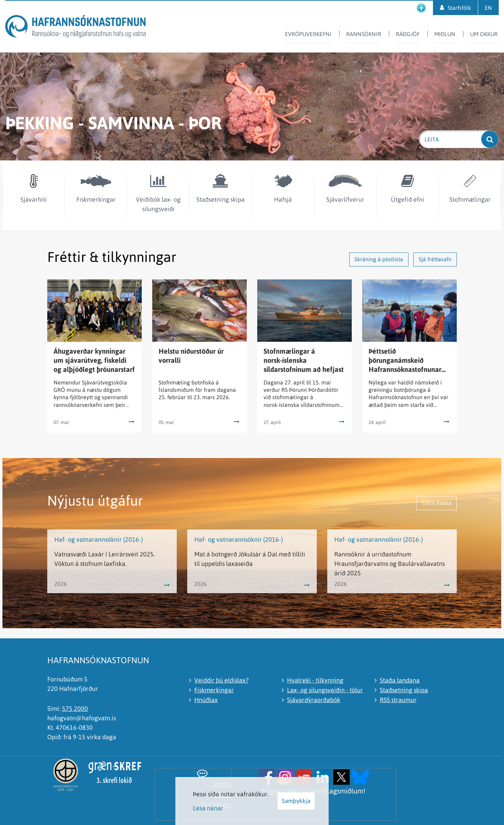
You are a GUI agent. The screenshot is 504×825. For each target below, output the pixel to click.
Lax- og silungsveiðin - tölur (325, 690)
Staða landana (400, 680)
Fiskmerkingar (214, 690)
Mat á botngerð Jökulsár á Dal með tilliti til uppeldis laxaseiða (250, 559)
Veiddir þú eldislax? (221, 680)
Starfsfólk (459, 8)
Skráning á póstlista (379, 259)
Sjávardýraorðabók (314, 700)
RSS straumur (398, 700)
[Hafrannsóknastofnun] (75, 27)
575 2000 (75, 709)
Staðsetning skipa (404, 690)
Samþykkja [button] (296, 801)
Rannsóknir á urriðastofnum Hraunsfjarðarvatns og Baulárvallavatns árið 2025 (390, 564)
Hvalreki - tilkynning (315, 680)
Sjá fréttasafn (435, 259)
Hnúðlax (206, 700)
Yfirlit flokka (436, 503)
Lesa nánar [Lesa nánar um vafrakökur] (208, 808)
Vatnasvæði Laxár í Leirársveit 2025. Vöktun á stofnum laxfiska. (105, 559)
